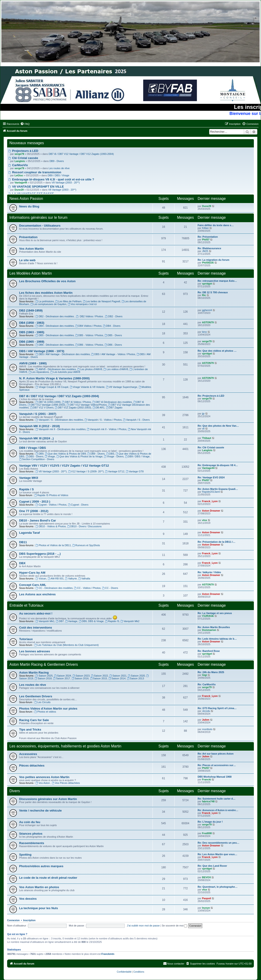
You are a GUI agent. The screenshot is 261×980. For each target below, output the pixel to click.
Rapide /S (112, 621)
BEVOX (207, 877)
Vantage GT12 (115, 471)
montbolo (207, 729)
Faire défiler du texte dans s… (216, 225)
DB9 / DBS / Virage (59, 175)
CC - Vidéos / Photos (87, 588)
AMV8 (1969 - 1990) (33, 363)
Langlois (207, 450)
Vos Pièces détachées (66, 783)
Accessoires (28, 754)
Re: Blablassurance (209, 248)
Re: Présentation (208, 237)
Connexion (13, 920)
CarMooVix (18, 165)
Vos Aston (43, 783)
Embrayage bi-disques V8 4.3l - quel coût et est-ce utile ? (51, 179)
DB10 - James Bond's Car (38, 520)
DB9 (40, 454)
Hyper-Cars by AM (32, 573)
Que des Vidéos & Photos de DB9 (65, 454)
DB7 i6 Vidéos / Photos (77, 402)
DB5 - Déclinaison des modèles (55, 335)
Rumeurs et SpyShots (86, 545)
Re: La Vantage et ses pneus (215, 613)
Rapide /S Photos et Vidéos (51, 495)
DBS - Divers (35, 456)
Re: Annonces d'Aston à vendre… (218, 810)
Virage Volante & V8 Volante (87, 387)
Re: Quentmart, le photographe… (218, 887)
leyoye (206, 908)
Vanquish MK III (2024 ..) (36, 438)
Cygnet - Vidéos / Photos (51, 505)
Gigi (204, 675)
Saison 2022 (100, 676)
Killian (205, 228)
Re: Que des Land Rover (212, 866)
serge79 (207, 341)
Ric (204, 295)
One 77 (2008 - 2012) (34, 511)
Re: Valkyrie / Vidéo (209, 572)
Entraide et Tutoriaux (26, 605)
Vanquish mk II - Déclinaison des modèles (61, 429)
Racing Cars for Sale (34, 720)
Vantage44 (208, 468)
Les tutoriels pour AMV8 (65, 372)
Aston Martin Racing (34, 673)
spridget (207, 284)
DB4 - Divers (112, 326)
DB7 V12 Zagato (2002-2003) (73, 408)
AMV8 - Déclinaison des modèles (56, 369)
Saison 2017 (62, 678)
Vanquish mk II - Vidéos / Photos (107, 429)
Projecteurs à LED (23, 151)
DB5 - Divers (113, 335)
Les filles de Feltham (68, 301)
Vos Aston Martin (31, 249)
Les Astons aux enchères (37, 594)
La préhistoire (45, 301)
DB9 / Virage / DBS (32, 448)
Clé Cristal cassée (23, 158)
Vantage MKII (29, 478)
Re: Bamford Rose (209, 651)
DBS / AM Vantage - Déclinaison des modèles (63, 354)
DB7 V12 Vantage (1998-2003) (46, 405)
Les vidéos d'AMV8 (116, 369)
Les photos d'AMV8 (90, 369)
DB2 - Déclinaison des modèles (55, 316)
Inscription (29, 920)
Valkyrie (71, 578)
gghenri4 (207, 310)
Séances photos (31, 834)
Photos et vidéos (45, 712)
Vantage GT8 (135, 471)
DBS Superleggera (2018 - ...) (40, 554)
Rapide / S (26, 489)
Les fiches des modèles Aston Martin (46, 293)
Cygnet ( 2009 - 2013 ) (35, 502)
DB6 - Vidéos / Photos (89, 345)
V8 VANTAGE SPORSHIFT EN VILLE (36, 187)
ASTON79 (208, 322)
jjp (203, 414)
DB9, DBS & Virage (91, 621)
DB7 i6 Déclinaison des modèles (112, 402)
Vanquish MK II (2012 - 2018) (40, 426)
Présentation (28, 237)
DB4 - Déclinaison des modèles (55, 326)
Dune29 (207, 206)
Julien (206, 720)
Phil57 (206, 240)
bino (204, 332)
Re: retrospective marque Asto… (217, 281)
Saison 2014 (117, 678)
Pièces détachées (32, 766)
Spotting (25, 855)
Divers (15, 791)
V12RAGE (208, 616)
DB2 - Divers (114, 316)
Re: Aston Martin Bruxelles (214, 627)
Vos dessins (28, 899)
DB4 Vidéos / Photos (88, 326)
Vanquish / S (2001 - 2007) (38, 414)
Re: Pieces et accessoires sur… (217, 765)
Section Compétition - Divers (37, 459)
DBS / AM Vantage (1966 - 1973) (42, 351)
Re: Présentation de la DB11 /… (217, 542)
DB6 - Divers (113, 345)
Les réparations (39, 372)
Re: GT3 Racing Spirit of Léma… (217, 708)
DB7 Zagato (114, 408)
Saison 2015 (99, 678)
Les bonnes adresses (35, 651)
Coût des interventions (36, 628)
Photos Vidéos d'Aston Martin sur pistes (48, 709)
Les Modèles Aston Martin (31, 273)
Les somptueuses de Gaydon (48, 304)
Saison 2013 (135, 678)
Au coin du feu (30, 822)
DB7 (60, 621)
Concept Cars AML (33, 585)
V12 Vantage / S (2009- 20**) (86, 471)
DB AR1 (99, 408)
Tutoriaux (26, 639)
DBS (110, 454)
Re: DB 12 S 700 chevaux (213, 292)
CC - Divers (110, 588)
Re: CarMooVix (207, 684)
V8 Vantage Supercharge (122, 387)
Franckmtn (108, 954)
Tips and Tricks (30, 730)
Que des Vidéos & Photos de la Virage (79, 456)
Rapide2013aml (211, 492)
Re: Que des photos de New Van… (218, 426)
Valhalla (84, 578)
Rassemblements (32, 843)
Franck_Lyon (210, 501)
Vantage (71, 621)
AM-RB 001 (56, 578)
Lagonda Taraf (29, 533)
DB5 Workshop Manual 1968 (215, 777)
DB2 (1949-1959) (31, 310)
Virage (50, 456)
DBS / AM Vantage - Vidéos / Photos (113, 354)
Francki (207, 779)
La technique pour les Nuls (39, 908)
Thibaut (207, 438)
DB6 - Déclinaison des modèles (55, 345)
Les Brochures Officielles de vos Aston (47, 281)
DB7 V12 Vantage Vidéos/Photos (87, 405)
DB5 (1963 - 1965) (32, 332)
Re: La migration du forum (214, 260)
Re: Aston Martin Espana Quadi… (218, 489)
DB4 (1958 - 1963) (32, 323)
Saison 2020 (136, 676)
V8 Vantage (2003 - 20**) (66, 183)
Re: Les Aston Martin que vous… (217, 854)
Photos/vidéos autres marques (41, 866)
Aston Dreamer (211, 511)
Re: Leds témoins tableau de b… (217, 639)
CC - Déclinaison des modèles (54, 588)
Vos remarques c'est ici (82, 304)
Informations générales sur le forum (38, 217)
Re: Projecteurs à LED (211, 396)
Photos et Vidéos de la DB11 (53, 545)
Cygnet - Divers (78, 505)
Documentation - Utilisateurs (40, 226)
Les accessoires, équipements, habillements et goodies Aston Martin (65, 746)
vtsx (205, 520)
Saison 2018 (43, 678)
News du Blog (29, 206)
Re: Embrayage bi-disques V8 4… (218, 465)
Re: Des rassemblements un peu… (218, 843)
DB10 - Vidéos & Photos (51, 526)
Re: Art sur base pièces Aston (216, 754)
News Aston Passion (26, 199)
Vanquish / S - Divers (136, 420)
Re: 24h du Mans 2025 (211, 672)
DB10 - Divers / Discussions (84, 526)
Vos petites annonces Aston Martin (44, 777)
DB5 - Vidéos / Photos (89, 335)
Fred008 (207, 833)
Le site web (27, 260)
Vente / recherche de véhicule (40, 811)
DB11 (23, 542)
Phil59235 (208, 263)
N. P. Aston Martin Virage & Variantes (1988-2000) (54, 378)
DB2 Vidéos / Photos (90, 316)
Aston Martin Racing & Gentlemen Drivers (44, 664)
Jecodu (206, 711)
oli (203, 429)
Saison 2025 (44, 676)
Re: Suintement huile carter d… (217, 799)
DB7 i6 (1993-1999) (48, 402)
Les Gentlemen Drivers (36, 696)
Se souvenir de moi (174, 926)
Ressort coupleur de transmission (35, 172)
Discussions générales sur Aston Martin (48, 799)
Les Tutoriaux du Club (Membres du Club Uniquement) (66, 645)
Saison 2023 (81, 676)
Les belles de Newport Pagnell (101, 301)
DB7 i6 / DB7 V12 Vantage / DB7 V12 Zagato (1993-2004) (81, 154)
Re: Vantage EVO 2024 (211, 477)
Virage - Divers (114, 456)
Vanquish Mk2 (130, 621)
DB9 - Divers (57, 161)
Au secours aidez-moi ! (36, 613)
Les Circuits (42, 702)
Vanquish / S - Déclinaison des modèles (59, 420)
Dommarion (209, 630)
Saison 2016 (80, 678)
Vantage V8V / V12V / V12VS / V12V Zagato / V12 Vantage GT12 (64, 466)
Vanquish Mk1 (45, 621)
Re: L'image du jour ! (210, 822)
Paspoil (207, 898)
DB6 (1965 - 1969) (32, 342)
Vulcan (41, 578)
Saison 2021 (118, 676)
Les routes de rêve (59, 168)
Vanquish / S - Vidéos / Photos (103, 420)
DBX (22, 563)
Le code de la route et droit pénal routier (48, 878)
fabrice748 (208, 801)
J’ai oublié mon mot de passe (143, 926)
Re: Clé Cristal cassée (211, 447)
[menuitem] (25, 124)
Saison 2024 (63, 676)
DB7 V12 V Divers (42, 408)
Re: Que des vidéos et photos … (217, 351)
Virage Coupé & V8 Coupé (52, 387)
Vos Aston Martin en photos (39, 887)
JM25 (205, 251)
